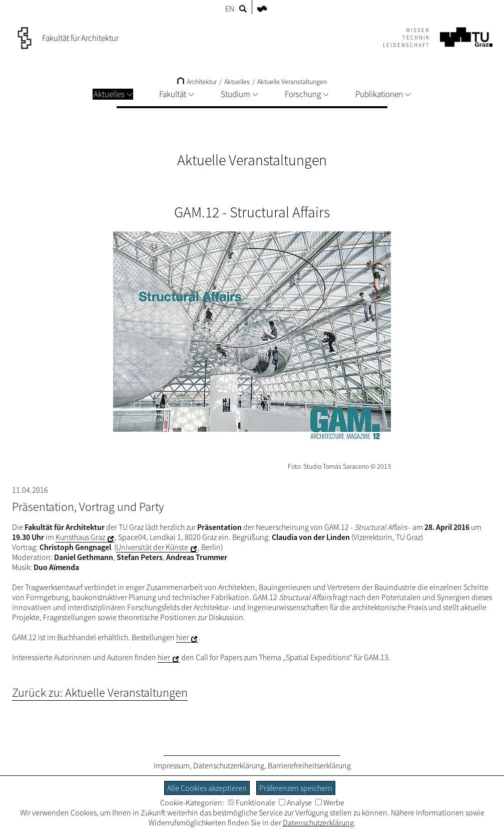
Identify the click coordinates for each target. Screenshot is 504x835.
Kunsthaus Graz (80, 537)
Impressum (172, 765)
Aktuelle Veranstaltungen (292, 82)
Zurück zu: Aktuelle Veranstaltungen (100, 692)
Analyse (295, 802)
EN (230, 9)
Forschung (307, 94)
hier (182, 637)
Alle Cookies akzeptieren (207, 788)
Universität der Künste (152, 547)
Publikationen (383, 94)
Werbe (330, 802)
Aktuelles (113, 94)
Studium (239, 94)
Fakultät (176, 94)
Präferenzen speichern (296, 788)
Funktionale (251, 802)
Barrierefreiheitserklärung (309, 765)
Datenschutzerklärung (229, 765)
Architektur (197, 82)
